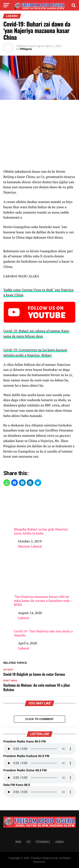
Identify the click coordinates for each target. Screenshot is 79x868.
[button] (7, 483)
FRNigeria (26, 49)
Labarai (24, 618)
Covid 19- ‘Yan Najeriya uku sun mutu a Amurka (43, 633)
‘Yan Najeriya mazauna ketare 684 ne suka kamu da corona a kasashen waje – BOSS (45, 582)
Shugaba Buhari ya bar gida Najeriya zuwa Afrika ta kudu (45, 513)
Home (18, 842)
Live (28, 842)
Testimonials (43, 842)
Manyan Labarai (30, 546)
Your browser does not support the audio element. (40, 749)
